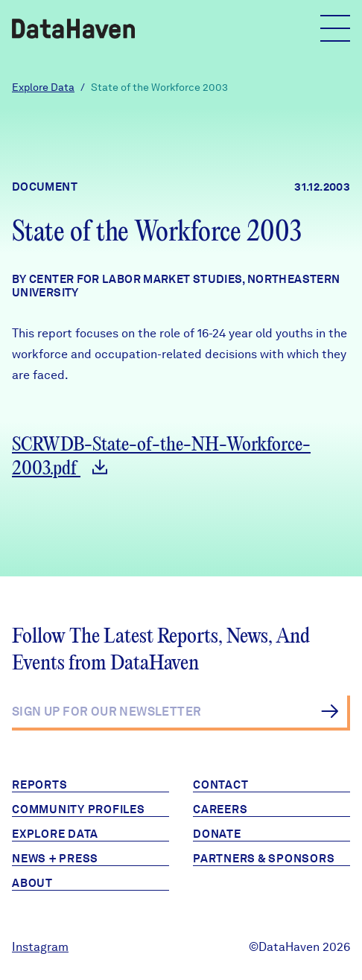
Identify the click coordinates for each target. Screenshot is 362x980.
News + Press (55, 859)
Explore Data (43, 87)
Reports (39, 785)
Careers (220, 809)
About (32, 883)
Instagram (40, 947)
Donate (217, 834)
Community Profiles (79, 809)
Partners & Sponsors (264, 859)
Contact (220, 785)
